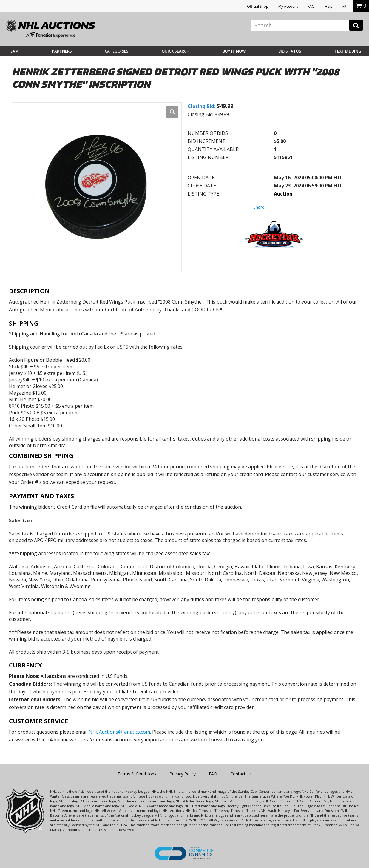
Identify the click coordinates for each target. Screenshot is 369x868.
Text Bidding (348, 51)
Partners (62, 51)
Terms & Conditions (137, 774)
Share (259, 207)
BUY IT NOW (234, 51)
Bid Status (290, 51)
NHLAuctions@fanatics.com (119, 732)
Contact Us (241, 774)
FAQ (311, 6)
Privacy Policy (183, 774)
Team (13, 51)
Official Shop (258, 6)
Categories (117, 51)
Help (329, 6)
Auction (283, 194)
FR (344, 6)
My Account (288, 6)
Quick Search (176, 51)
